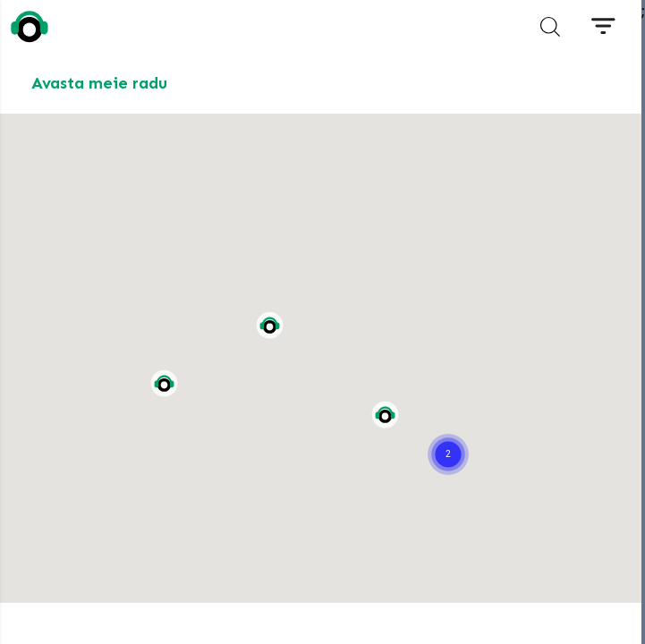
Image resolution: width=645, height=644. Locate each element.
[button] (448, 432)
